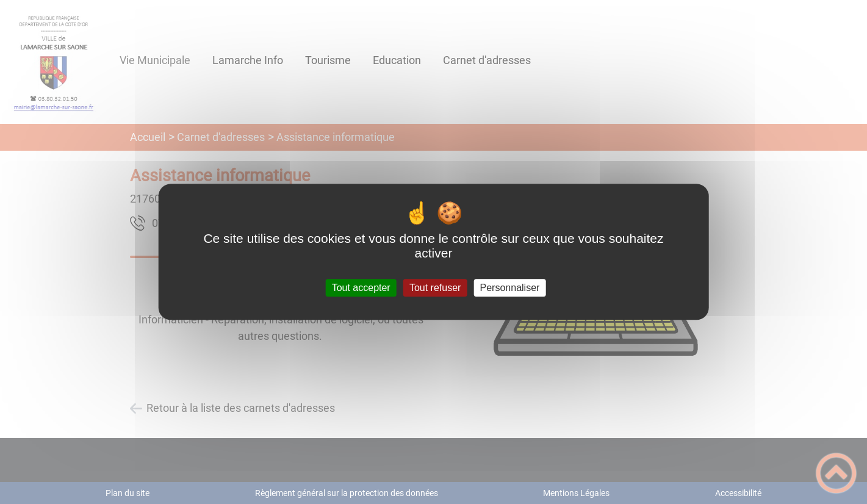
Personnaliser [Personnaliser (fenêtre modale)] (510, 288)
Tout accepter (361, 288)
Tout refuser (435, 288)
